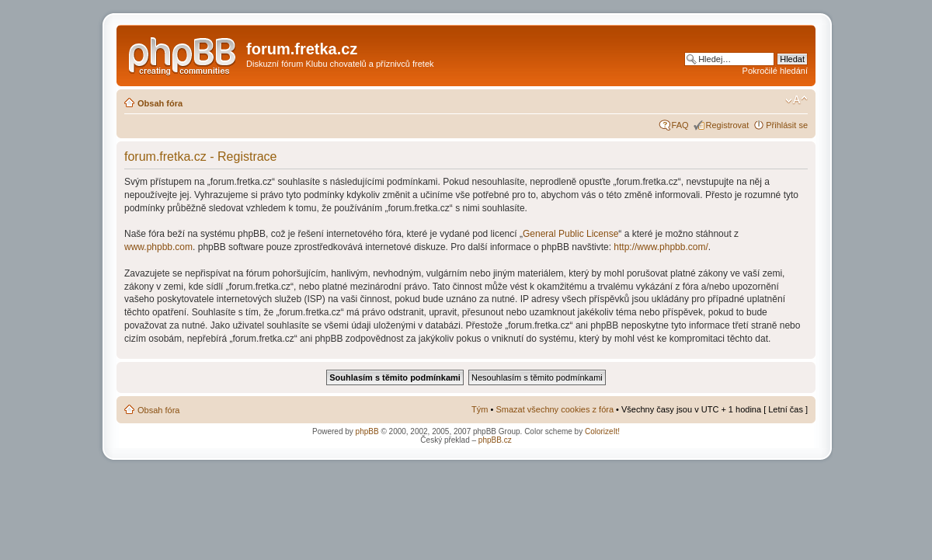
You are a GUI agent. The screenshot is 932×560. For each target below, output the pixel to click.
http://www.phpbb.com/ (661, 247)
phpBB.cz (495, 440)
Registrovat (728, 125)
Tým (480, 409)
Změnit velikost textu (796, 100)
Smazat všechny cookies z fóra (555, 409)
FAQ (680, 125)
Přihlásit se (787, 125)
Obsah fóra (160, 103)
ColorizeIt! (602, 431)
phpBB (367, 431)
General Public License (570, 234)
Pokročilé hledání (775, 71)
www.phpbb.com (158, 247)
